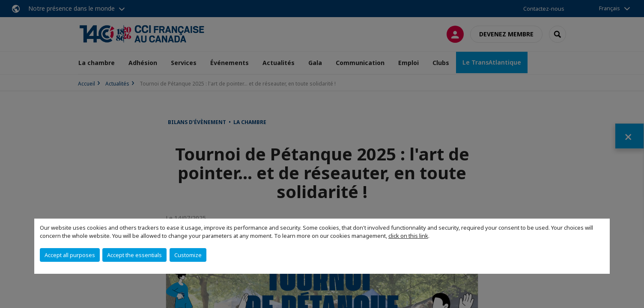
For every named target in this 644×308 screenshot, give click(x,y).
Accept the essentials (134, 255)
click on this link (408, 236)
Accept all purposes (70, 255)
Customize (188, 255)
